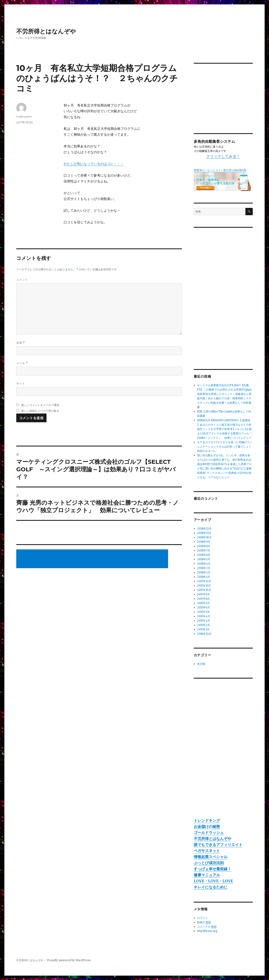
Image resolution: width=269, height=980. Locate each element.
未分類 (201, 664)
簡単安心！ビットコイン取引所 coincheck (220, 170)
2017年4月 (204, 616)
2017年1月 (203, 629)
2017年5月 (203, 612)
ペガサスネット (207, 851)
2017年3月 (204, 621)
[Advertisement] (93, 559)
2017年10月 (204, 590)
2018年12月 (204, 529)
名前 (21, 343)
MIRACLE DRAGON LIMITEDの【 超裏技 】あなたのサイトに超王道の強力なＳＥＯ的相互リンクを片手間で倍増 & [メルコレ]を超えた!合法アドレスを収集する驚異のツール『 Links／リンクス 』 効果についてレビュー (224, 429)
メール (22, 363)
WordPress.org (207, 931)
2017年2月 (204, 625)
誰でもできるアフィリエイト (218, 845)
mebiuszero (24, 116)
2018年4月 (204, 564)
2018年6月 (204, 555)
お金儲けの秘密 (207, 826)
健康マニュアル (207, 875)
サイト (21, 383)
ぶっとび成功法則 (209, 863)
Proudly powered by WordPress (69, 960)
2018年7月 (204, 551)
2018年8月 (204, 546)
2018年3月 (204, 568)
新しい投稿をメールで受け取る (40, 411)
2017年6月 (204, 608)
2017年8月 (204, 599)
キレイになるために (211, 887)
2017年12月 (204, 581)
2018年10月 (204, 537)
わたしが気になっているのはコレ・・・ (94, 164)
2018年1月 (204, 577)
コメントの (207, 927)
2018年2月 (204, 572)
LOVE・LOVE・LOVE (213, 881)
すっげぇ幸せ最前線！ (212, 869)
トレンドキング (207, 820)
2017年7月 (203, 603)
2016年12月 (204, 634)
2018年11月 (204, 533)
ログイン (202, 918)
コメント (22, 279)
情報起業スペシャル (211, 857)
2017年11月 (204, 586)
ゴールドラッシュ (209, 833)
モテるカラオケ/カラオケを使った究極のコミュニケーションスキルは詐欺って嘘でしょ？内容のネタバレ (225, 447)
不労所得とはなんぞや (46, 31)
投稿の (204, 922)
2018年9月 (204, 542)
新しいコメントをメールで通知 (40, 405)
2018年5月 (204, 559)
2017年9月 (204, 594)
